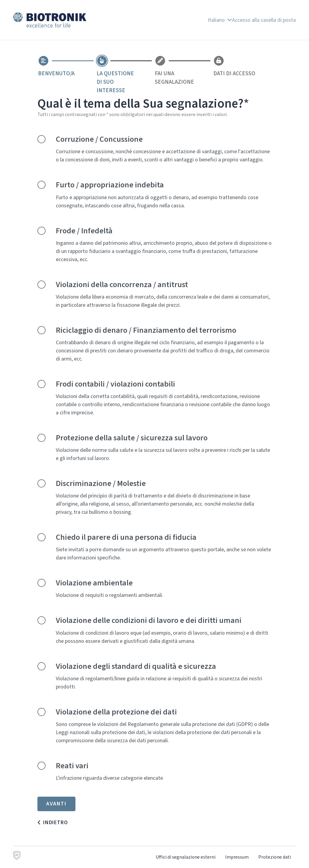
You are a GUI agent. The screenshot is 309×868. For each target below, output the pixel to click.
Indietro (55, 822)
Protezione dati (275, 857)
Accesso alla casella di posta (264, 20)
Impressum (237, 857)
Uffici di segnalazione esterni (186, 857)
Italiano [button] (220, 20)
